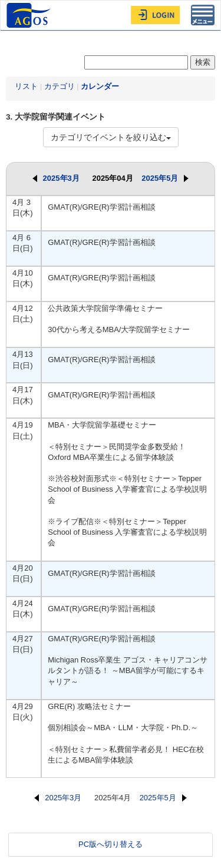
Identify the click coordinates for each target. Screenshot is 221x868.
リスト (26, 86)
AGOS (30, 15)
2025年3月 (56, 178)
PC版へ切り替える (111, 844)
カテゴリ (60, 86)
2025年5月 (165, 178)
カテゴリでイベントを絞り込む (111, 137)
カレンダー (100, 86)
